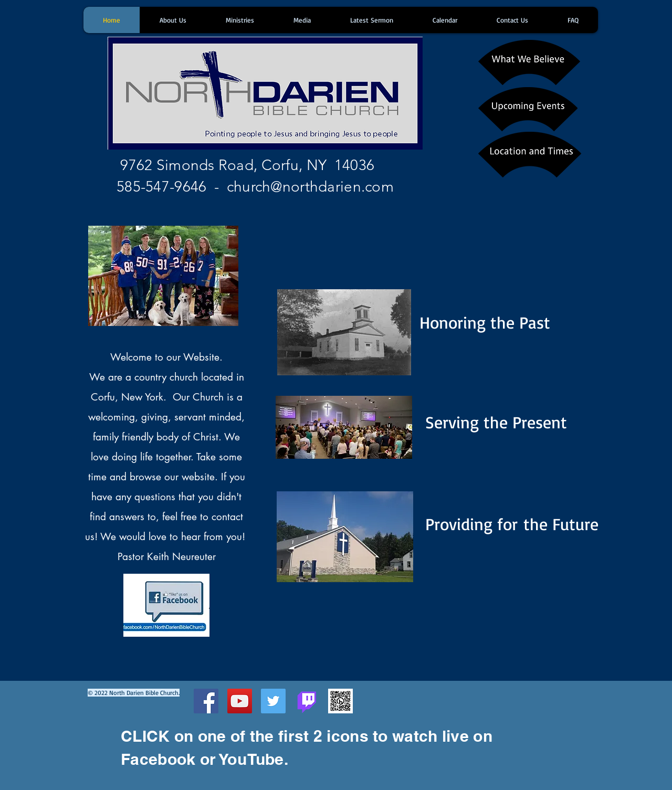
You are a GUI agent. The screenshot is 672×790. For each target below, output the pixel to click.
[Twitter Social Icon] (273, 701)
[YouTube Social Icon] (240, 701)
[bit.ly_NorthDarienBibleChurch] (340, 701)
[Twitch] (307, 701)
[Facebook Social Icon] (206, 701)
